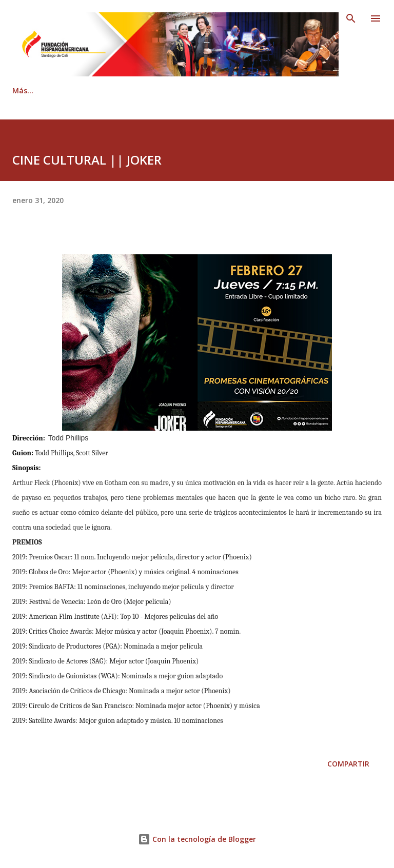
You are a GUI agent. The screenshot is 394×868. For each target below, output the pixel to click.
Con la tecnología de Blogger (197, 839)
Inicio (22, 90)
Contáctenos (162, 90)
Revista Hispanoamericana (260, 90)
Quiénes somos (85, 90)
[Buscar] (351, 18)
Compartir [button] (348, 764)
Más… (345, 90)
